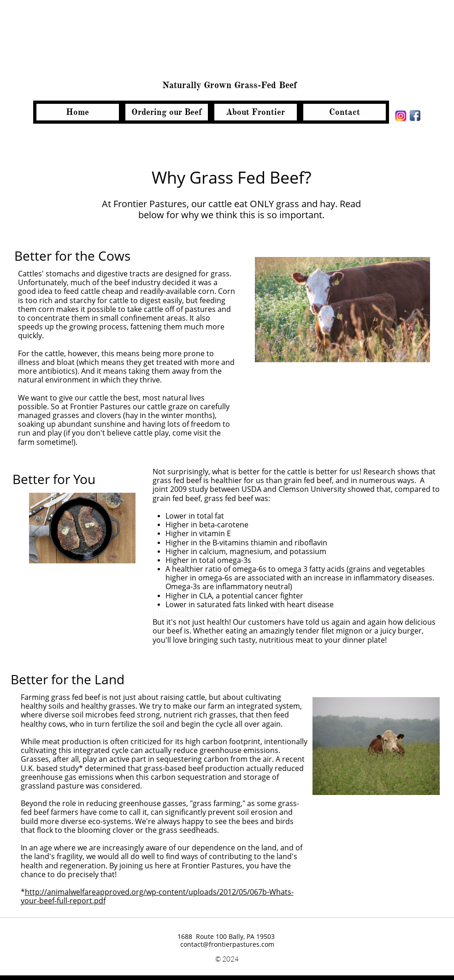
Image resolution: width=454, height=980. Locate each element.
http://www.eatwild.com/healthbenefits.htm (228, 613)
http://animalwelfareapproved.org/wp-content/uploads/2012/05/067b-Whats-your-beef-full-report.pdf (157, 896)
